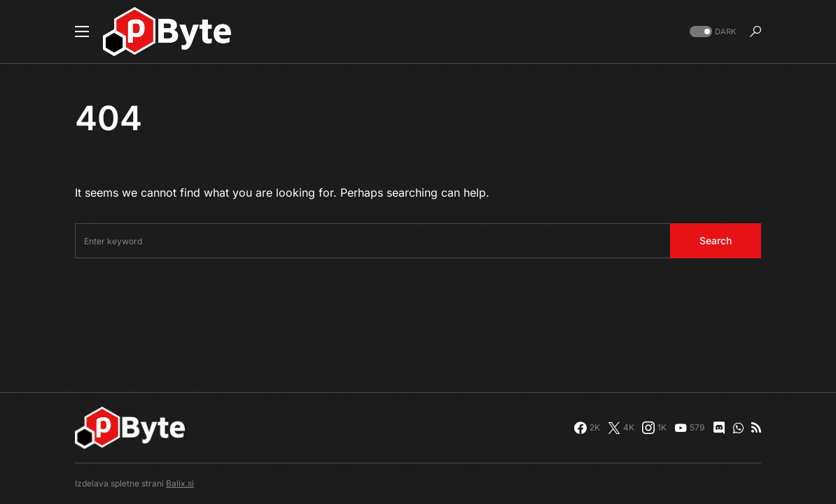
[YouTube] (689, 428)
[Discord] (719, 428)
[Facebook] (587, 428)
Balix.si (180, 483)
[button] (82, 31)
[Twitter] (621, 428)
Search (716, 240)
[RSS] (756, 428)
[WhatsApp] (738, 428)
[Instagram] (654, 428)
